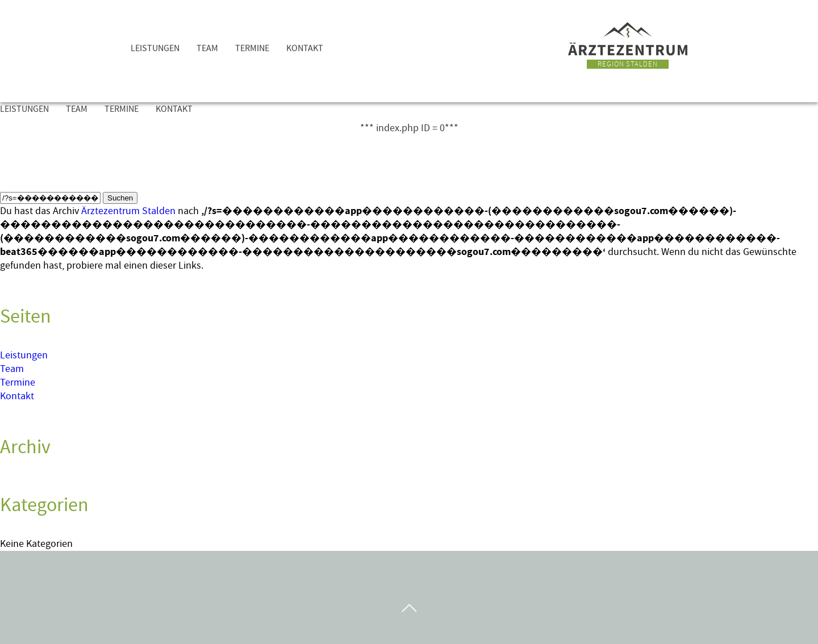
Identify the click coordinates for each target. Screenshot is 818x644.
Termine (252, 48)
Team (207, 48)
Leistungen (155, 48)
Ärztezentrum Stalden (128, 211)
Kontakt (305, 48)
